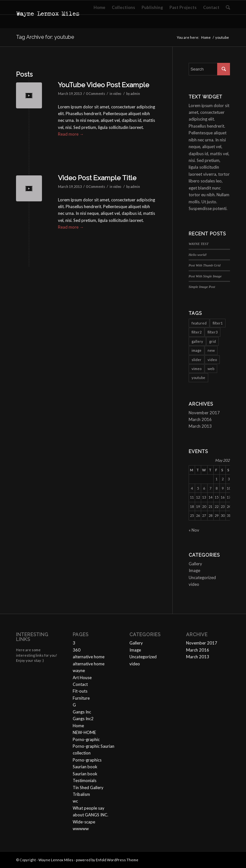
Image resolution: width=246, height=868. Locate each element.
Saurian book (85, 767)
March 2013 (200, 426)
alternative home (89, 657)
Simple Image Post (202, 287)
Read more (71, 134)
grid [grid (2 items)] (213, 341)
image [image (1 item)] (197, 350)
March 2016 (200, 419)
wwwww (81, 829)
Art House (82, 678)
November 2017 (204, 413)
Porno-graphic (86, 739)
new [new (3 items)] (211, 350)
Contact (80, 684)
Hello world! (198, 255)
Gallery (195, 564)
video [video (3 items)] (212, 360)
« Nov (194, 530)
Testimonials (85, 780)
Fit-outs (80, 691)
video (117, 94)
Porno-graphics (87, 760)
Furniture (81, 698)
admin (135, 94)
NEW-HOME (84, 732)
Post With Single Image (205, 276)
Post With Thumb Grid (205, 265)
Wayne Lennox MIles (56, 860)
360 (77, 650)
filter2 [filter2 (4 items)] (197, 332)
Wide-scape (84, 822)
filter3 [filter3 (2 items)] (213, 332)
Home (206, 37)
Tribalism (81, 794)
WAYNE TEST (199, 244)
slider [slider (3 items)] (197, 360)
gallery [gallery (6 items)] (197, 341)
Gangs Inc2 (83, 719)
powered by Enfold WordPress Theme (107, 860)
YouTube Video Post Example (104, 85)
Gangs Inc (82, 712)
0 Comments (96, 94)
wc (75, 801)
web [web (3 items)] (211, 369)
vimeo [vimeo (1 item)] (197, 369)
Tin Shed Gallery (88, 788)
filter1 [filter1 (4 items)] (218, 323)
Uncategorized (202, 577)
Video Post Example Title (97, 178)
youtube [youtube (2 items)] (198, 378)
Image (194, 570)
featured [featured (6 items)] (199, 323)
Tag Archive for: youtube (45, 37)
